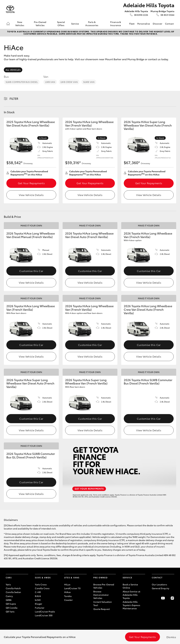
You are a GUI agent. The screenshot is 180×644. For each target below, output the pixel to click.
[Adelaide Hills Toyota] (10, 9)
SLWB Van (89, 82)
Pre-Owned (100, 577)
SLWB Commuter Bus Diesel (22, 82)
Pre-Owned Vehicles (40, 24)
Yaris (8, 584)
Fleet (132, 24)
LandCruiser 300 (44, 615)
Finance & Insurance (116, 24)
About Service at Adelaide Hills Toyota (131, 595)
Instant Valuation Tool (103, 603)
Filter (14, 98)
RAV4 (38, 596)
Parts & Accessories (92, 24)
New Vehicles (20, 24)
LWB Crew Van (69, 82)
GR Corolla (12, 608)
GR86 (9, 600)
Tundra (68, 596)
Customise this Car (31, 271)
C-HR (38, 592)
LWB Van (50, 82)
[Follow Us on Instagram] (172, 598)
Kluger (38, 604)
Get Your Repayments (31, 183)
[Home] (8, 24)
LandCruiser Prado (45, 611)
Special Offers (61, 24)
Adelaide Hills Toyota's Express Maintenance (131, 605)
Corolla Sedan (13, 592)
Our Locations (159, 584)
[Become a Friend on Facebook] (154, 598)
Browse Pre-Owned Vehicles (104, 586)
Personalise (144, 24)
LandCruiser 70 (72, 588)
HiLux (67, 584)
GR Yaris (10, 611)
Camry (9, 596)
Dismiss (171, 637)
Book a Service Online (130, 586)
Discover (157, 24)
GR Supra (11, 604)
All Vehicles (13, 70)
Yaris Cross (41, 584)
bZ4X (38, 600)
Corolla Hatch (13, 588)
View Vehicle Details (31, 195)
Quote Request (102, 609)
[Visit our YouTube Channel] (163, 598)
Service (75, 24)
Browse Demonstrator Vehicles (101, 595)
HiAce (67, 592)
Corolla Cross (42, 588)
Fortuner (40, 608)
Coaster (68, 600)
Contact (169, 24)
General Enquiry (160, 588)
